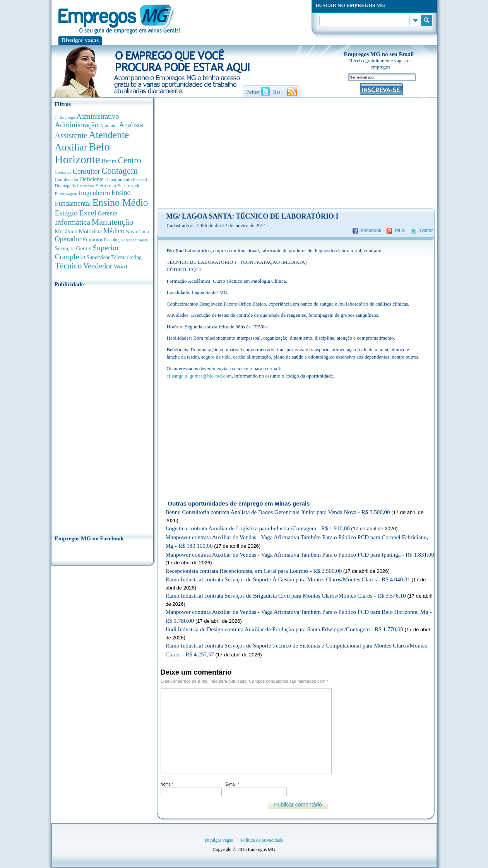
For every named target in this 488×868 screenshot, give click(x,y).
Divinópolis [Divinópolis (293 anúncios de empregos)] (65, 186)
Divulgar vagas (80, 40)
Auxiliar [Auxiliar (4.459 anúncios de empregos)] (71, 147)
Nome (167, 784)
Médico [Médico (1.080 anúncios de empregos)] (114, 231)
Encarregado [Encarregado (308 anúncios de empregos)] (129, 186)
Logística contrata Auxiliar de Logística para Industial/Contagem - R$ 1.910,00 (258, 528)
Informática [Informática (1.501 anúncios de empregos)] (73, 222)
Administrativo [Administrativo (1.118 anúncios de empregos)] (98, 116)
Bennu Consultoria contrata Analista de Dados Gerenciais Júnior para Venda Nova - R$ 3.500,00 (278, 512)
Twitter (426, 231)
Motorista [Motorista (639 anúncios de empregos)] (90, 231)
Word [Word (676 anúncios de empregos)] (120, 266)
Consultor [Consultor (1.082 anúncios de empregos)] (86, 171)
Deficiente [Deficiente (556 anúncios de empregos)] (92, 179)
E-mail (232, 784)
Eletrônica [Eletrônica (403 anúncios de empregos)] (106, 185)
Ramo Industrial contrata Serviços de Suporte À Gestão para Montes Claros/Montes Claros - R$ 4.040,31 (288, 579)
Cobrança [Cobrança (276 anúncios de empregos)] (63, 172)
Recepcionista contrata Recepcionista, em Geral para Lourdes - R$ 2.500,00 (254, 571)
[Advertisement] (102, 409)
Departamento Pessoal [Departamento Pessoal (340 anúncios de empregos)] (126, 179)
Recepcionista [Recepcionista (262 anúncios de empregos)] (136, 240)
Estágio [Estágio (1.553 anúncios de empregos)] (66, 213)
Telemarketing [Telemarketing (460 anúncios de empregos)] (126, 257)
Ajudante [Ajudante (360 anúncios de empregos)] (109, 126)
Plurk (400, 231)
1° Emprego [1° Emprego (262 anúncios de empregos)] (65, 117)
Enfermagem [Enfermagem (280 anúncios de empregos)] (66, 193)
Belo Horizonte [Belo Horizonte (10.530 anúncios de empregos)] (83, 153)
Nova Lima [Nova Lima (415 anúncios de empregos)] (137, 232)
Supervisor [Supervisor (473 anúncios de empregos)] (98, 257)
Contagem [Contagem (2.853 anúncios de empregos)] (120, 171)
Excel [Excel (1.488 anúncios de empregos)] (87, 213)
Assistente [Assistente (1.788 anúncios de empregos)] (71, 135)
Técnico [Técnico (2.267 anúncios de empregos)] (68, 266)
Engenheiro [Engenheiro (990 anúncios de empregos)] (94, 193)
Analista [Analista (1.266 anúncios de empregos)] (131, 125)
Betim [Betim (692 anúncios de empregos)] (109, 161)
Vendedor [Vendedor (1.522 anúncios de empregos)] (98, 266)
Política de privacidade (262, 840)
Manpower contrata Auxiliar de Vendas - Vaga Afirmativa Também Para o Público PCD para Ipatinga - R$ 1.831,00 (300, 555)
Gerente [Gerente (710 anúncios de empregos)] (107, 213)
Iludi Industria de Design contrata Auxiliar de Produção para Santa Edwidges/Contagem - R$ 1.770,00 (284, 629)
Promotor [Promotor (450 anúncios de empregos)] (93, 240)
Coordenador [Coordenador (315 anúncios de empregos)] (67, 179)
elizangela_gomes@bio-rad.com (199, 376)
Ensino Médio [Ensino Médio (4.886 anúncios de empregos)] (120, 202)
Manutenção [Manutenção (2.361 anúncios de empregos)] (113, 222)
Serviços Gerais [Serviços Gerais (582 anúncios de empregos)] (73, 248)
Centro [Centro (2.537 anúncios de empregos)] (129, 160)
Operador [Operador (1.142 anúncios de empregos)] (68, 239)
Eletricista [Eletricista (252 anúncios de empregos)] (85, 186)
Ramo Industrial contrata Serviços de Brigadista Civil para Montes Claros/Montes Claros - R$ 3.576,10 (286, 596)
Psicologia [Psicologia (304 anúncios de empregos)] (113, 240)
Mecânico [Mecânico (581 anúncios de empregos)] (66, 231)
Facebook (371, 231)
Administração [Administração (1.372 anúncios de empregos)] (77, 125)
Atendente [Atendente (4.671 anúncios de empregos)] (109, 135)
